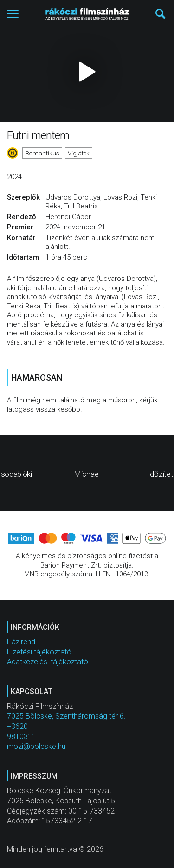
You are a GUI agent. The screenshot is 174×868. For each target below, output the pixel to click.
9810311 (22, 737)
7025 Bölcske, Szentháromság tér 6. (66, 716)
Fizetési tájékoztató (39, 652)
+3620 (17, 726)
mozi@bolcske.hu (36, 746)
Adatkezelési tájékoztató (48, 662)
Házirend (21, 642)
